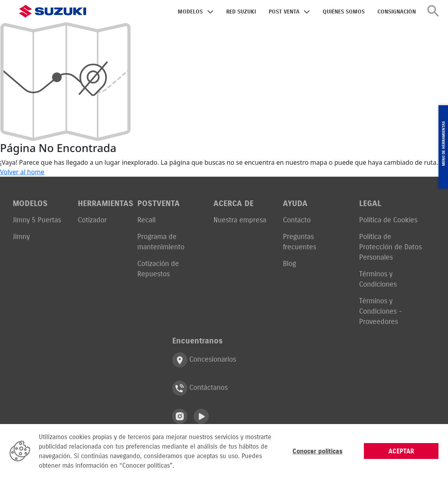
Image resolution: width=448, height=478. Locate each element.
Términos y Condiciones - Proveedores (381, 311)
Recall (146, 220)
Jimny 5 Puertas (37, 220)
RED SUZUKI (241, 12)
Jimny (21, 236)
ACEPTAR (401, 451)
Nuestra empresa (240, 220)
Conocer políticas (317, 451)
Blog (289, 263)
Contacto (297, 220)
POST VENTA (284, 12)
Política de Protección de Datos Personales (390, 247)
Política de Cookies (388, 220)
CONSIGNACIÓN (397, 12)
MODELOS (190, 12)
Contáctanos (200, 388)
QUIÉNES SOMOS (344, 12)
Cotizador (92, 220)
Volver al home (22, 172)
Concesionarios (204, 360)
